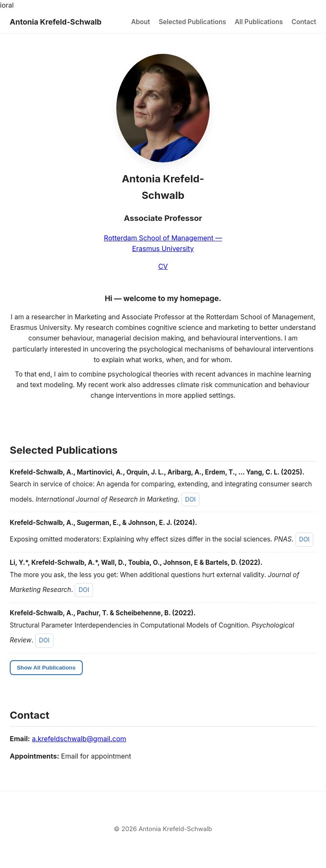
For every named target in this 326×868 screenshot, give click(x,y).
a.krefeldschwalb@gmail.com (79, 739)
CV (163, 266)
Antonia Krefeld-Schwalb (56, 22)
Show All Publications (46, 668)
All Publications (259, 22)
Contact (304, 22)
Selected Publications (193, 22)
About (141, 22)
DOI (190, 499)
